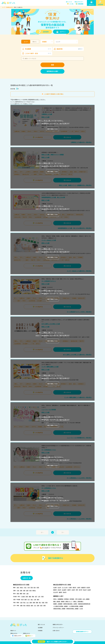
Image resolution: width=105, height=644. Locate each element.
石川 (29, 599)
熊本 (24, 605)
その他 (81, 609)
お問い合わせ (56, 631)
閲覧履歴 (81, 4)
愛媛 (37, 602)
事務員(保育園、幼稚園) (72, 609)
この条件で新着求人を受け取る (54, 94)
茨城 (32, 588)
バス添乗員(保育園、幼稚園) (76, 606)
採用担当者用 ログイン (82, 632)
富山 (32, 599)
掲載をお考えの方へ (79, 2)
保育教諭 (66, 599)
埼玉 (25, 588)
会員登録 (46, 32)
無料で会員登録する (56, 558)
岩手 (36, 597)
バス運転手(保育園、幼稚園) (61, 606)
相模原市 (83, 588)
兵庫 (21, 591)
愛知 (18, 594)
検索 (52, 65)
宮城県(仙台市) (9, 7)
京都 (24, 591)
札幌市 (55, 588)
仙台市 (59, 588)
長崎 (32, 605)
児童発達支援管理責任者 (84, 604)
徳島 (43, 602)
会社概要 (40, 628)
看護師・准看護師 (58, 604)
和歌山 (34, 591)
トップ (3, 7)
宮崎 (38, 605)
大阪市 (73, 590)
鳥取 (34, 602)
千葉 (28, 588)
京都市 (69, 590)
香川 (40, 602)
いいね (71, 4)
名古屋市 (64, 590)
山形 (39, 597)
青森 (33, 597)
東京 (18, 588)
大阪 (18, 591)
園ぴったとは (69, 2)
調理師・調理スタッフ (67, 601)
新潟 (22, 599)
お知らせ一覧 (27, 578)
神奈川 (22, 588)
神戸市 (81, 590)
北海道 (23, 597)
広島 (21, 602)
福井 (38, 599)
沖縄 (44, 605)
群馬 (38, 588)
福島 (30, 597)
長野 (26, 599)
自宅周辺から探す (52, 71)
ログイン (63, 32)
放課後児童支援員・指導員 (70, 604)
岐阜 (24, 594)
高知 (46, 602)
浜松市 (59, 590)
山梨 (35, 599)
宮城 (27, 597)
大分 (35, 605)
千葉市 (70, 588)
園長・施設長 (57, 601)
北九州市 (56, 592)
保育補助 (72, 599)
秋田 (42, 597)
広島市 (89, 590)
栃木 (35, 588)
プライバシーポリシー (58, 628)
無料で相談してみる (52, 129)
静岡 (21, 594)
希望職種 (38, 49)
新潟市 (88, 588)
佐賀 (41, 605)
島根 (31, 602)
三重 (27, 594)
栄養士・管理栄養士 (78, 601)
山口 (28, 602)
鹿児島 (28, 605)
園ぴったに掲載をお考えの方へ (52, 642)
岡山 (24, 602)
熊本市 (65, 592)
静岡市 (55, 590)
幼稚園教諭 (60, 599)
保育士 (55, 599)
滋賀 (27, 591)
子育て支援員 (78, 599)
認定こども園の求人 (18, 7)
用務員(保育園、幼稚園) (59, 609)
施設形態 (70, 49)
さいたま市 (65, 588)
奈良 (30, 591)
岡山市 (85, 590)
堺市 (77, 590)
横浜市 (74, 588)
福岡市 (60, 592)
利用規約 (40, 631)
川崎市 (79, 588)
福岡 (21, 605)
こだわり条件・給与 (38, 53)
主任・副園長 (86, 599)
